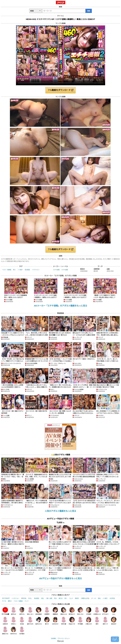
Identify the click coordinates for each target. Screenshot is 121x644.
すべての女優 (5, 611)
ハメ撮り (20, 270)
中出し (30, 598)
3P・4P (94, 598)
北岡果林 (47, 611)
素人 (14, 270)
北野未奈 (5, 621)
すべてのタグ (6, 598)
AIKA (114, 611)
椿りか (47, 621)
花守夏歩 (22, 631)
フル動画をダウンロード (60, 90)
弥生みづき (72, 621)
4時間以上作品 (85, 598)
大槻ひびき (89, 621)
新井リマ (105, 621)
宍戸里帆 (80, 621)
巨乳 (42, 598)
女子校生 (112, 598)
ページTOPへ (115, 639)
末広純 (22, 621)
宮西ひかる (5, 631)
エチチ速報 (56, 270)
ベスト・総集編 (7, 270)
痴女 (99, 598)
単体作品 (24, 598)
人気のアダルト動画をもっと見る (60, 511)
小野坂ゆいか (97, 611)
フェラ (71, 598)
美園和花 (55, 611)
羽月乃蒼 (64, 621)
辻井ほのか (55, 621)
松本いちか (80, 611)
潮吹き (10, 601)
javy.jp (61, 2)
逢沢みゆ (14, 611)
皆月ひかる (39, 621)
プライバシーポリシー (64, 638)
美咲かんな (64, 611)
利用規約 (54, 638)
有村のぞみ (14, 631)
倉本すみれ (30, 621)
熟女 (55, 598)
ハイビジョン (36, 270)
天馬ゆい (14, 621)
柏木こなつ (30, 611)
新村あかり (72, 611)
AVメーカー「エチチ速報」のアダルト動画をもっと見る (61, 306)
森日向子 (114, 621)
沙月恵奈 (89, 611)
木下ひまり (105, 611)
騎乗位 (77, 598)
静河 (97, 621)
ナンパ (26, 601)
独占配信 (27, 270)
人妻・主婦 (49, 598)
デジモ (4, 601)
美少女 (61, 598)
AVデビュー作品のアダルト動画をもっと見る (61, 578)
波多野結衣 (39, 611)
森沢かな (22, 611)
